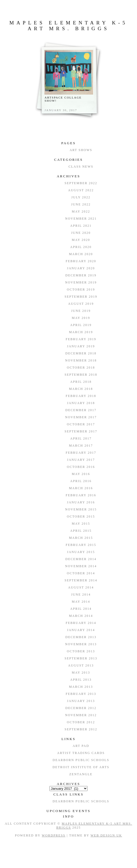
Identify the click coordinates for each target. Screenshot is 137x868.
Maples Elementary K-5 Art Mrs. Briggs (69, 26)
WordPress (54, 835)
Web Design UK (106, 835)
